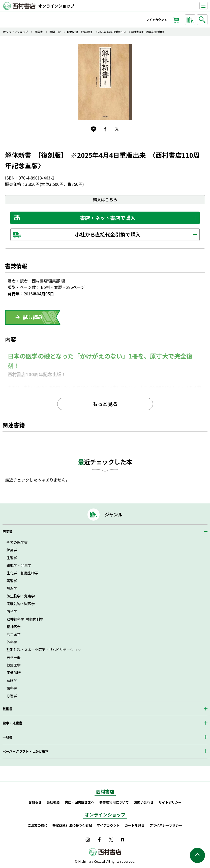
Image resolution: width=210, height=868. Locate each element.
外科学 (12, 642)
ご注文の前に (38, 825)
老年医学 (14, 634)
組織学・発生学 (19, 565)
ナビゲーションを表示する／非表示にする (207, 6)
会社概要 (53, 802)
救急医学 (14, 665)
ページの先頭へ (197, 855)
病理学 (12, 588)
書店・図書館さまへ (80, 802)
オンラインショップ (56, 6)
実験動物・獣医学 (21, 604)
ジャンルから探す (191, 20)
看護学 (12, 680)
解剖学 (12, 550)
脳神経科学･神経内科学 (25, 619)
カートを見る (135, 825)
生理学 (12, 558)
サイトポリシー (170, 802)
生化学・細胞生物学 (22, 573)
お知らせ (35, 802)
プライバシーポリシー (166, 825)
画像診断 (14, 673)
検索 (203, 20)
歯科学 (12, 688)
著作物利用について (114, 802)
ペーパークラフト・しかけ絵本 (25, 751)
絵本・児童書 (12, 723)
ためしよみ (33, 317)
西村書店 (105, 792)
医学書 (39, 32)
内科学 (12, 611)
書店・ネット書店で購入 (108, 218)
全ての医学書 (17, 542)
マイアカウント (157, 20)
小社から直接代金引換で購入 (108, 234)
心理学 (12, 696)
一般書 (7, 737)
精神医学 (14, 627)
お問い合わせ (144, 802)
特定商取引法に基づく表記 (72, 825)
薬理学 (12, 581)
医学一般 (55, 32)
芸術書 (7, 709)
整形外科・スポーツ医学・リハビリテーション (44, 650)
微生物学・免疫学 (21, 596)
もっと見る (105, 404)
